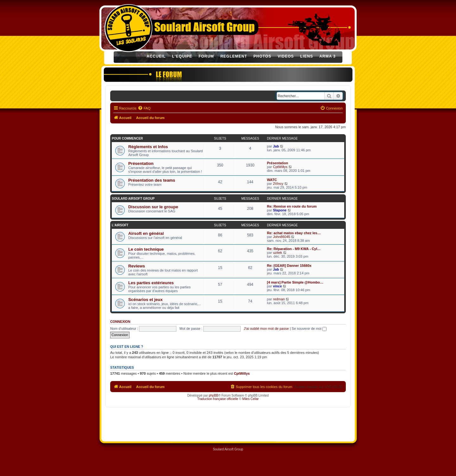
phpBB (213, 395)
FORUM (206, 56)
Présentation (141, 163)
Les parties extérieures (151, 283)
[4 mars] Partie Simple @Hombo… (295, 282)
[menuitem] (144, 108)
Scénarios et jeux (145, 300)
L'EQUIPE (182, 56)
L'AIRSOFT (120, 225)
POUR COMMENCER (127, 138)
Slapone (280, 210)
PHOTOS (262, 56)
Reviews (137, 266)
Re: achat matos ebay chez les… (294, 233)
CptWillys (280, 167)
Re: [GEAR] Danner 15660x (289, 266)
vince (277, 286)
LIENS (307, 56)
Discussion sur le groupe (153, 207)
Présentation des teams (152, 180)
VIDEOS (286, 56)
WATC (272, 180)
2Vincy (278, 184)
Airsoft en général (146, 233)
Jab (276, 146)
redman (279, 299)
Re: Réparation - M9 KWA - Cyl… (294, 249)
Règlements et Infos (148, 147)
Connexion (120, 322)
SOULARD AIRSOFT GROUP (133, 199)
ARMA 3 (327, 56)
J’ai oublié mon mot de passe (266, 329)
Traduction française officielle (218, 399)
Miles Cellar (250, 399)
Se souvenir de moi (309, 329)
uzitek (278, 253)
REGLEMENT (234, 56)
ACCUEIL (156, 56)
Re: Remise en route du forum (292, 206)
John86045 (282, 237)
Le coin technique (146, 249)
